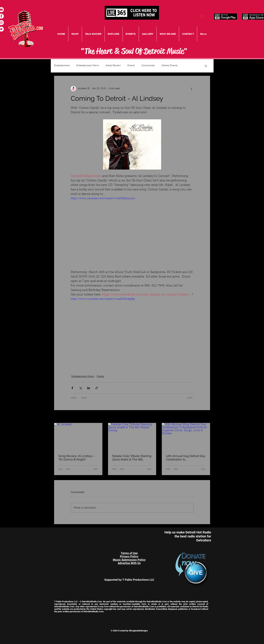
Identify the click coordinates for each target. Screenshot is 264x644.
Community (148, 66)
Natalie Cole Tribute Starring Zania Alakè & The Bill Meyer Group (132, 458)
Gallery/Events (170, 66)
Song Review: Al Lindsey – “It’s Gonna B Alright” (77, 458)
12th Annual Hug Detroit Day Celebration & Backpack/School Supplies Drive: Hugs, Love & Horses (186, 458)
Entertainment (62, 66)
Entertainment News (88, 66)
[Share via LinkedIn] (89, 388)
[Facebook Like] (73, 532)
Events (131, 66)
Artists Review (113, 66)
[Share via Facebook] (72, 388)
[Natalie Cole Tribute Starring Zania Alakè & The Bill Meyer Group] (132, 437)
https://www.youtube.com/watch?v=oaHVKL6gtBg (103, 299)
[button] (206, 66)
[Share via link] (97, 388)
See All (206, 417)
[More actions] (191, 89)
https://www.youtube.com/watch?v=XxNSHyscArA (103, 198)
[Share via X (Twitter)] (80, 388)
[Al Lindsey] (78, 437)
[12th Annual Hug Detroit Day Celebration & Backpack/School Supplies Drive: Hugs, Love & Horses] (186, 437)
